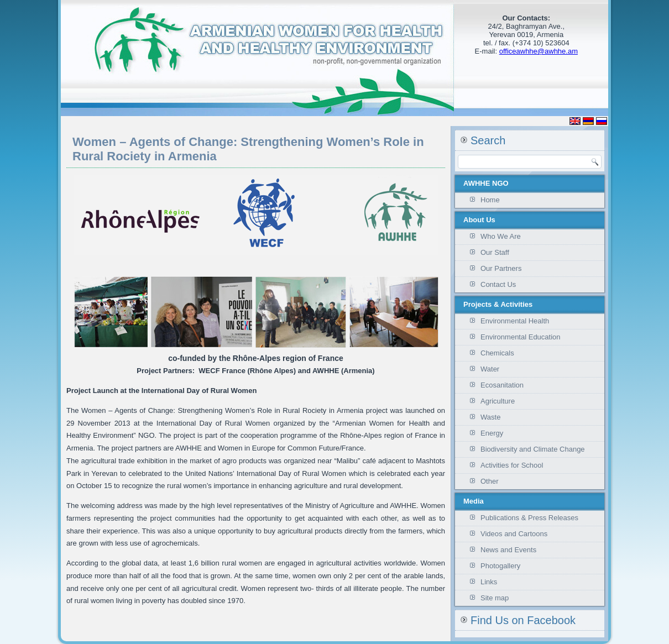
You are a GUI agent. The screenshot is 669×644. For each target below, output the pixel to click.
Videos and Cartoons (514, 534)
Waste (490, 417)
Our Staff (495, 252)
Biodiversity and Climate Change (533, 449)
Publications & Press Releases (529, 518)
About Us (479, 220)
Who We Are (501, 236)
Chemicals (497, 353)
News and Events (508, 550)
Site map (495, 598)
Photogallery (500, 566)
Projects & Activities (498, 304)
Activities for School (512, 465)
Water (490, 369)
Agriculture (498, 401)
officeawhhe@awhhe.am (539, 51)
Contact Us (498, 284)
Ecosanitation (502, 385)
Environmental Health (515, 321)
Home (490, 200)
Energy (492, 433)
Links (489, 582)
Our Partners (501, 268)
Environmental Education (521, 337)
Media (474, 501)
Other (490, 481)
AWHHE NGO (486, 183)
